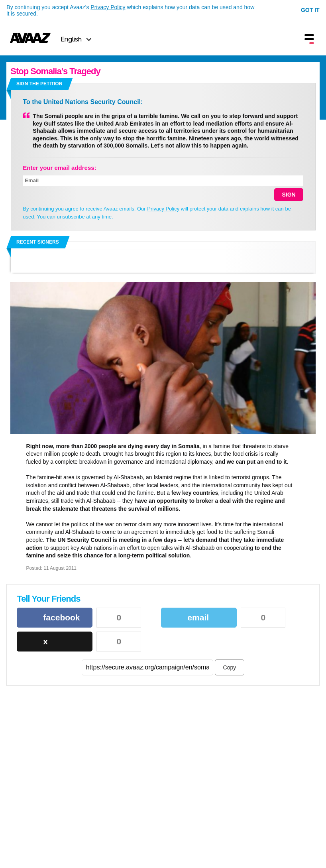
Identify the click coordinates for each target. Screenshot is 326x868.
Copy (230, 667)
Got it (310, 10)
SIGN (289, 195)
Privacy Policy (108, 7)
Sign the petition (39, 84)
